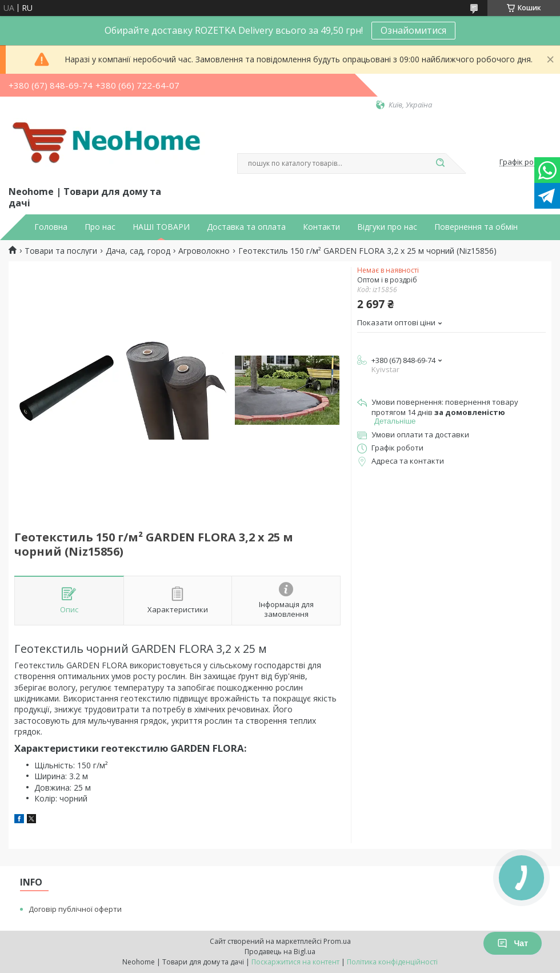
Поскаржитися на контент (295, 962)
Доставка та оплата (246, 227)
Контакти (321, 227)
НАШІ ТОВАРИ (161, 227)
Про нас (100, 227)
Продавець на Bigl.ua (280, 952)
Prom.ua (337, 941)
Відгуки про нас (387, 227)
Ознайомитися (413, 30)
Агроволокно (204, 251)
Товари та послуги (61, 251)
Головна (51, 227)
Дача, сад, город (138, 251)
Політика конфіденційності (392, 962)
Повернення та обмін (476, 227)
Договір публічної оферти (75, 909)
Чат (513, 943)
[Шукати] (440, 164)
